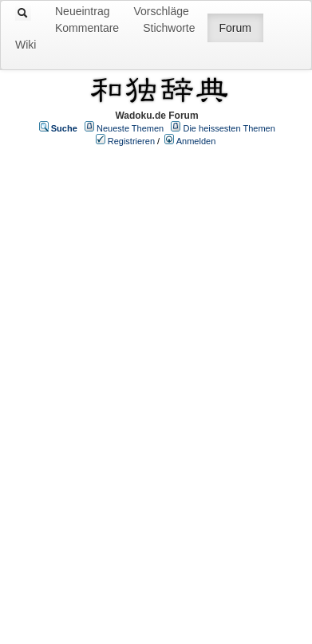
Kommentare (87, 28)
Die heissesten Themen (229, 128)
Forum (235, 28)
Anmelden (196, 141)
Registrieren (131, 141)
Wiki (26, 45)
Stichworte (169, 28)
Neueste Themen (130, 128)
